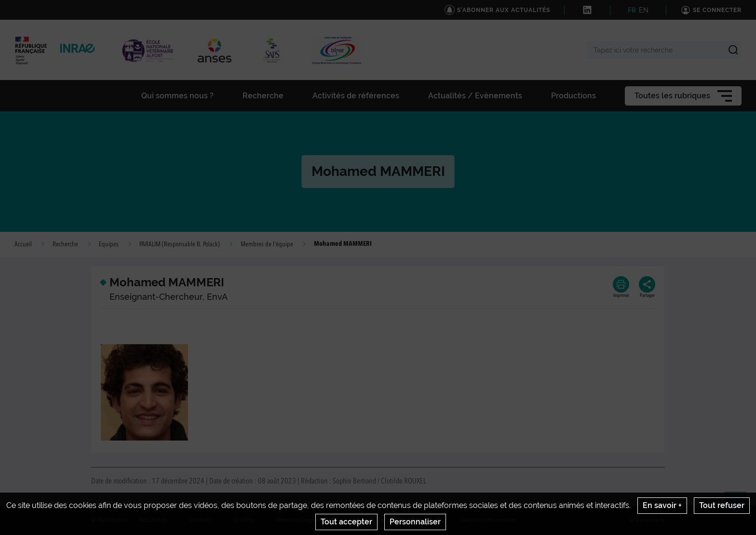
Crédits (244, 520)
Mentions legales (300, 520)
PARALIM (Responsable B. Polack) (180, 244)
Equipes (109, 244)
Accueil (23, 244)
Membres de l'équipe (267, 244)
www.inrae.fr (647, 520)
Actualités (153, 520)
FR (632, 10)
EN (644, 10)
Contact (201, 520)
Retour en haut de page (740, 507)
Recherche (65, 244)
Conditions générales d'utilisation (392, 520)
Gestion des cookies (489, 520)
